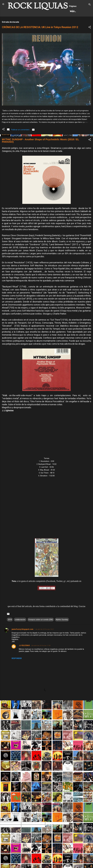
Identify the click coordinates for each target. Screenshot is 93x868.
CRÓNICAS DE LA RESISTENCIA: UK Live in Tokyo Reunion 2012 (40, 37)
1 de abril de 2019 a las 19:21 (44, 639)
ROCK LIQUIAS (38, 7)
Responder (17, 668)
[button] (90, 38)
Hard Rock (16, 22)
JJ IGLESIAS (24, 656)
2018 (10, 630)
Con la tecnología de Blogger (47, 814)
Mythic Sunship (62, 630)
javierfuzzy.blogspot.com (22, 639)
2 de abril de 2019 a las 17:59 (41, 656)
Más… (30, 22)
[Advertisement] (46, 729)
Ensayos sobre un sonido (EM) (41, 630)
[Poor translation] (9, 830)
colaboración (20, 630)
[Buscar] (90, 5)
